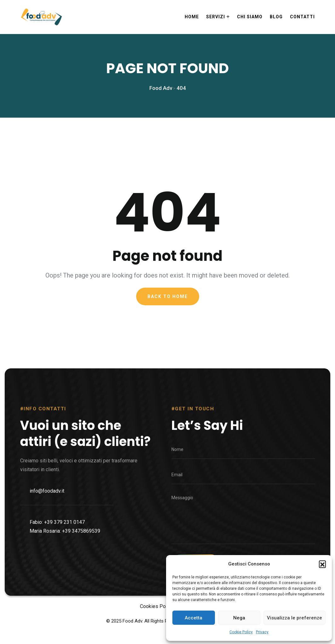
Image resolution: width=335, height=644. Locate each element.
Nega (239, 618)
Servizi (216, 17)
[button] (322, 564)
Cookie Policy (241, 632)
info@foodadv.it (47, 518)
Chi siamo (250, 17)
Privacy (262, 632)
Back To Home (168, 301)
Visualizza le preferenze (295, 618)
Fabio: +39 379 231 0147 (57, 549)
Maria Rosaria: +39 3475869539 (65, 558)
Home (192, 17)
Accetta (193, 618)
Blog (276, 17)
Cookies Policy (157, 619)
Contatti (302, 17)
